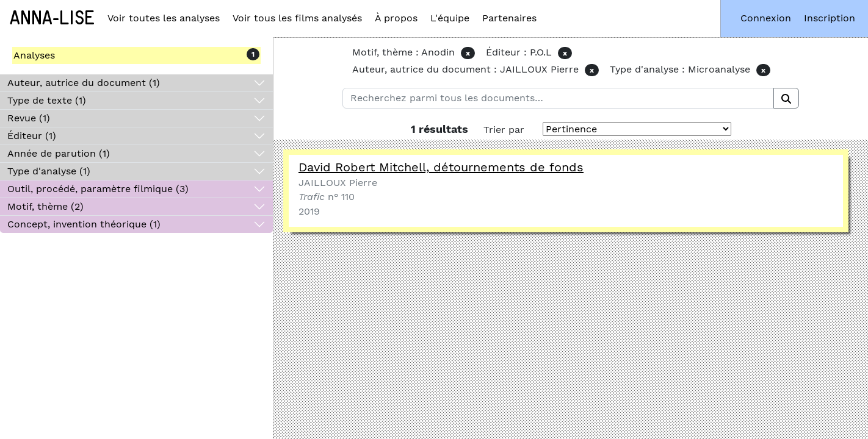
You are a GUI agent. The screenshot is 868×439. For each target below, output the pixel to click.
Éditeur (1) (32, 136)
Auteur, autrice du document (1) (84, 83)
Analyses (34, 55)
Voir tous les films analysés (297, 18)
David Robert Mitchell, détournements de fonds (441, 167)
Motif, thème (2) (45, 206)
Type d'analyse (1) (49, 171)
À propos (396, 18)
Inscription (830, 18)
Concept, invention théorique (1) (84, 224)
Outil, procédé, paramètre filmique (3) (98, 189)
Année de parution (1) (59, 153)
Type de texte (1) (47, 100)
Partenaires (509, 18)
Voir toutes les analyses (164, 18)
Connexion (766, 18)
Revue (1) (29, 118)
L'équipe (450, 18)
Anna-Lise (52, 18)
